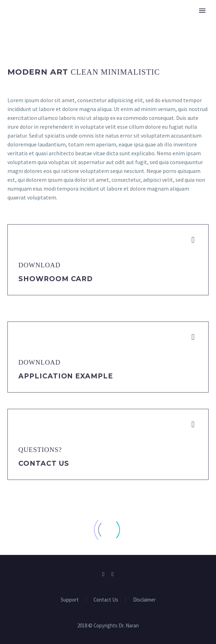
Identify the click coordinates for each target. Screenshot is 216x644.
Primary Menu (202, 11)
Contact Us (44, 463)
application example (66, 376)
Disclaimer (144, 600)
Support (70, 600)
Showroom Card (56, 279)
